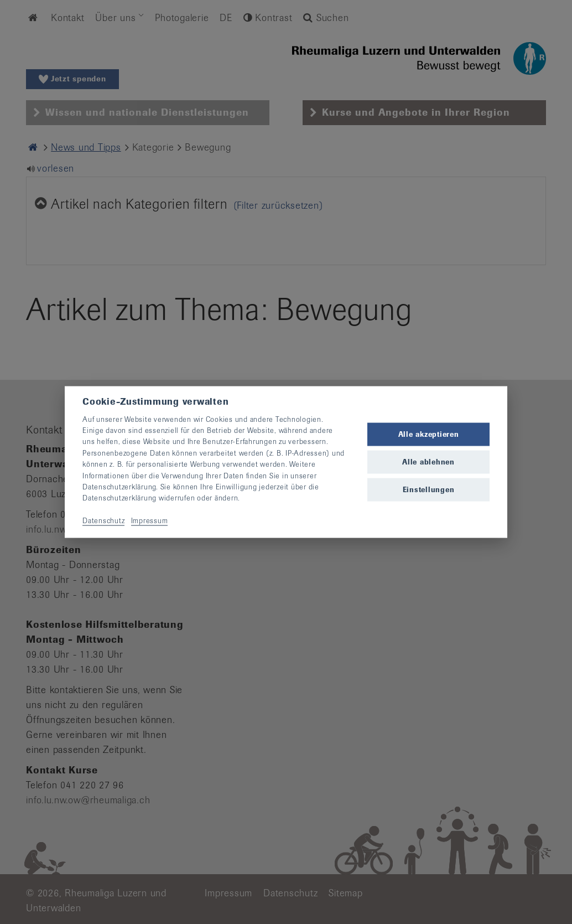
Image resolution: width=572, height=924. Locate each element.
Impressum (150, 521)
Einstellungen (429, 490)
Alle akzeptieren (429, 434)
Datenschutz (103, 521)
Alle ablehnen (428, 462)
